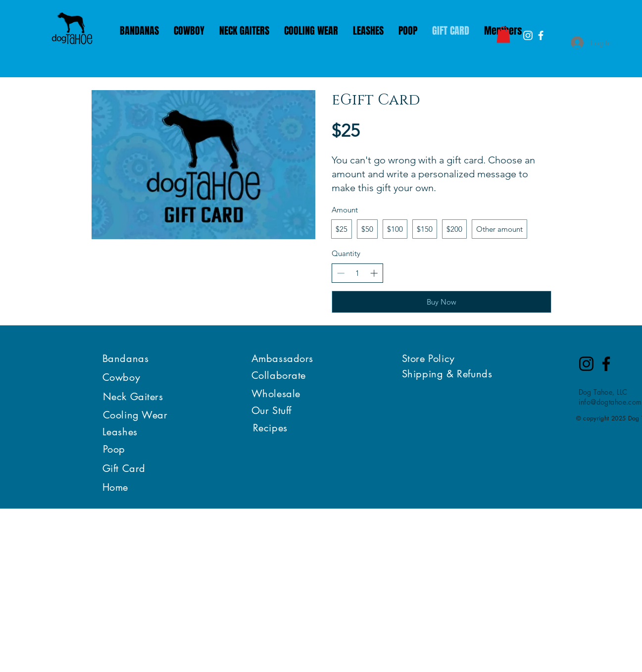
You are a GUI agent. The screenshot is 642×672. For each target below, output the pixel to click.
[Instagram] (586, 364)
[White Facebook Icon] (541, 35)
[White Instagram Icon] (528, 35)
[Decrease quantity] (341, 273)
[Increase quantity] (374, 273)
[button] (503, 34)
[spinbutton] (357, 273)
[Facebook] (606, 364)
